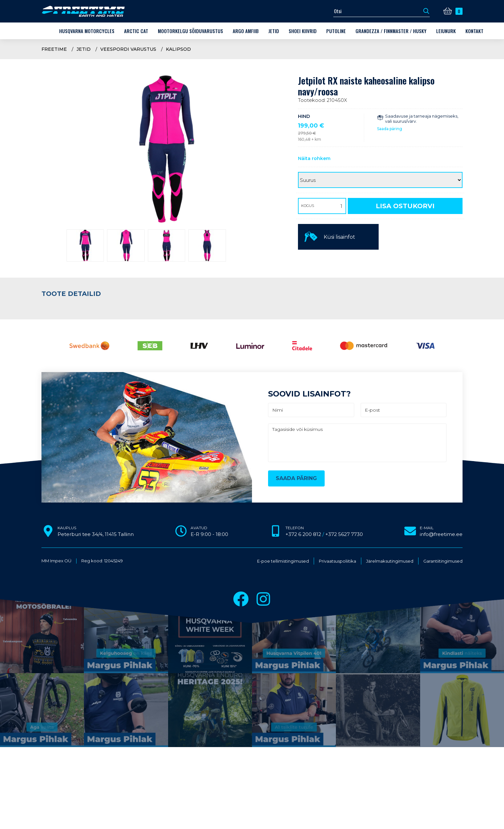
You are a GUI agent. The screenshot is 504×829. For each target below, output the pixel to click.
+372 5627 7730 (344, 534)
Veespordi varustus (128, 49)
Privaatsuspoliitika (337, 561)
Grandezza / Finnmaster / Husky (391, 31)
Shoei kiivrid (303, 31)
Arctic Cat (136, 31)
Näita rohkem (314, 158)
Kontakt (474, 31)
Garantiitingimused (443, 561)
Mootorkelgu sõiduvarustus (190, 31)
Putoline (336, 31)
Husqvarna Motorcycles (87, 31)
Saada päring (390, 129)
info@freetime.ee (441, 534)
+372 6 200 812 (303, 534)
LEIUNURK (446, 31)
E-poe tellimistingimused (283, 561)
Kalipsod (178, 49)
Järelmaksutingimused (390, 561)
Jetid (274, 31)
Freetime (54, 49)
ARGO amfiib (246, 31)
